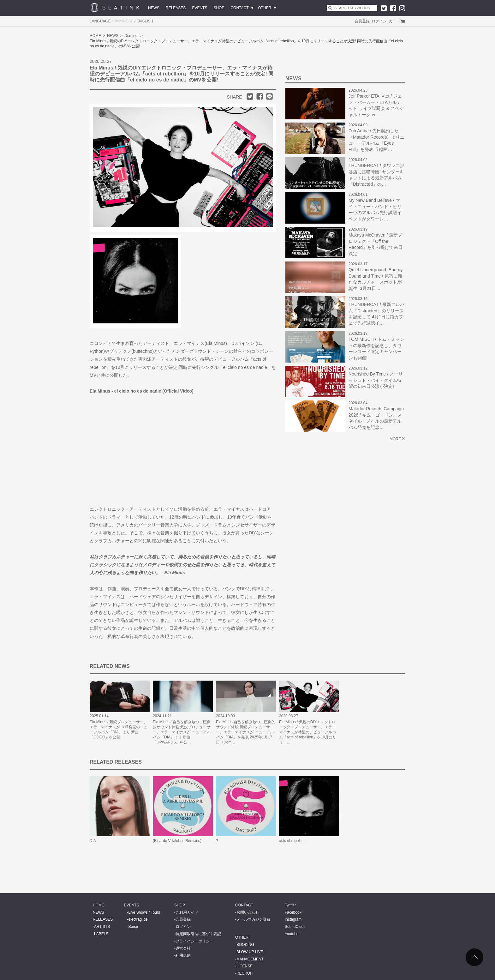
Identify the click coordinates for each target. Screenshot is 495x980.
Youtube (292, 934)
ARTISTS (102, 927)
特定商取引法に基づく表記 (198, 934)
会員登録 (362, 21)
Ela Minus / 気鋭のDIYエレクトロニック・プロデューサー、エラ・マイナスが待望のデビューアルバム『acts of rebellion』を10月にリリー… (308, 732)
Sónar (133, 927)
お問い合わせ (248, 912)
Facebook (293, 912)
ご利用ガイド (187, 912)
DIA (93, 841)
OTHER (265, 8)
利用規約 (183, 955)
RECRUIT (245, 973)
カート (395, 21)
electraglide (138, 919)
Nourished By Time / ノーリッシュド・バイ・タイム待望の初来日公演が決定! (376, 380)
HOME (95, 36)
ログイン (379, 21)
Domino (131, 36)
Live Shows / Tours (144, 912)
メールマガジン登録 (253, 919)
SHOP (219, 8)
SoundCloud (295, 927)
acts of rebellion (292, 841)
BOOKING (245, 945)
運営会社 (183, 948)
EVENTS (200, 8)
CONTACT (239, 8)
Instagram (293, 919)
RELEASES (176, 8)
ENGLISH (145, 21)
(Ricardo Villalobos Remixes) (177, 841)
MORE (395, 439)
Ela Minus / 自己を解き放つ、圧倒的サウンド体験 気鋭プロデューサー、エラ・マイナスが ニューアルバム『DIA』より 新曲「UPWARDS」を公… (182, 732)
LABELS (101, 934)
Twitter (290, 905)
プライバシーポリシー (194, 941)
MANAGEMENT (250, 959)
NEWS (154, 8)
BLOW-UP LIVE (250, 952)
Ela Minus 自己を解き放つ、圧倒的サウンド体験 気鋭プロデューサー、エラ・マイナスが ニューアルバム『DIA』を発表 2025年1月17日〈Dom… (246, 732)
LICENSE (245, 966)
